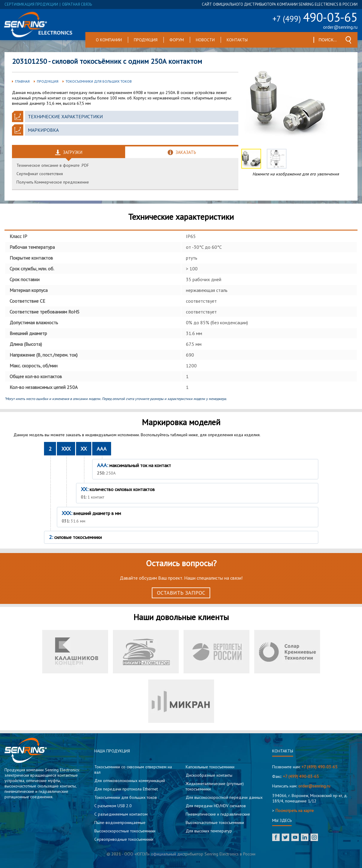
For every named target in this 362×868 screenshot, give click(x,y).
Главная (22, 81)
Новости (205, 40)
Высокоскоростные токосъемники (125, 831)
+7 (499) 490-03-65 (319, 767)
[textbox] (328, 40)
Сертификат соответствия (40, 174)
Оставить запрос (181, 593)
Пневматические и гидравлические (218, 814)
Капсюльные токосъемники (210, 767)
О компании (109, 40)
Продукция (146, 40)
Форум (177, 40)
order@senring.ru (340, 27)
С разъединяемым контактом (121, 814)
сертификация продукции (31, 4)
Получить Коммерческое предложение (53, 182)
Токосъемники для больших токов (99, 81)
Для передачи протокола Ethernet (126, 789)
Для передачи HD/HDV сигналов (216, 806)
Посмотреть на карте (295, 811)
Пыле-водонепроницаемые (120, 822)
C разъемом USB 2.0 (113, 806)
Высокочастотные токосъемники (215, 822)
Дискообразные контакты (209, 775)
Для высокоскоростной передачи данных (224, 797)
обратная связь (77, 4)
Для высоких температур (209, 831)
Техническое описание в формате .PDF (53, 165)
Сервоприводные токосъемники (124, 839)
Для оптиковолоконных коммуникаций (130, 781)
